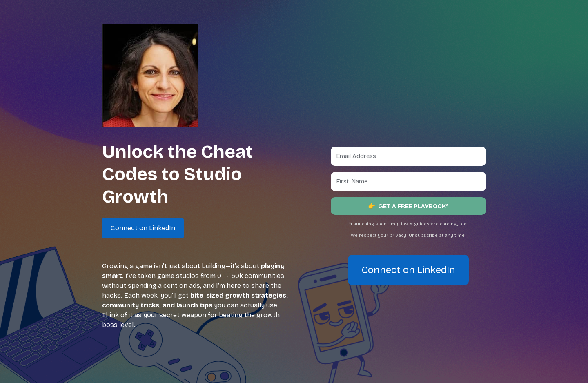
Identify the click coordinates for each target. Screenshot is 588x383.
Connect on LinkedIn (408, 270)
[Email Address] (408, 156)
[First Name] (408, 181)
